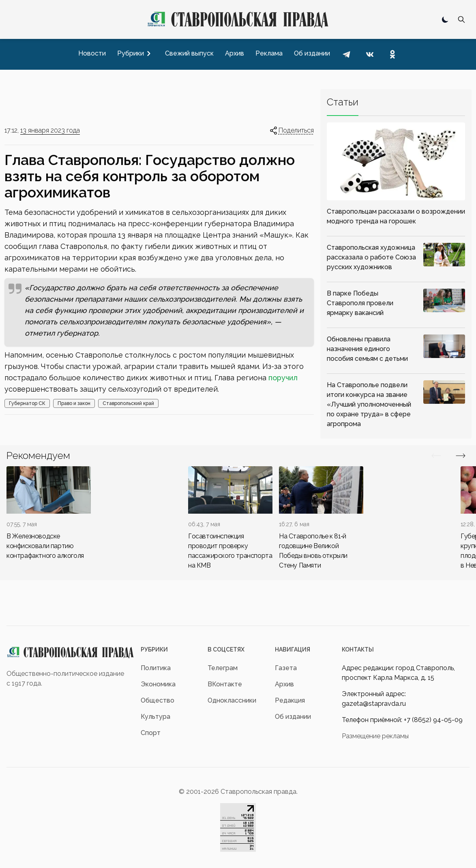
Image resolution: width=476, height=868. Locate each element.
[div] (49, 513)
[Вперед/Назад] (436, 456)
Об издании (293, 717)
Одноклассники (232, 700)
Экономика (158, 684)
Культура (155, 717)
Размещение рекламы (375, 736)
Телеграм (223, 668)
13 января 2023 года (50, 130)
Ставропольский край (128, 403)
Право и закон (74, 403)
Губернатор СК (27, 403)
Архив (284, 684)
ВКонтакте (225, 684)
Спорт (151, 733)
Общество (158, 700)
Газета (286, 668)
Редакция (290, 700)
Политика (156, 668)
